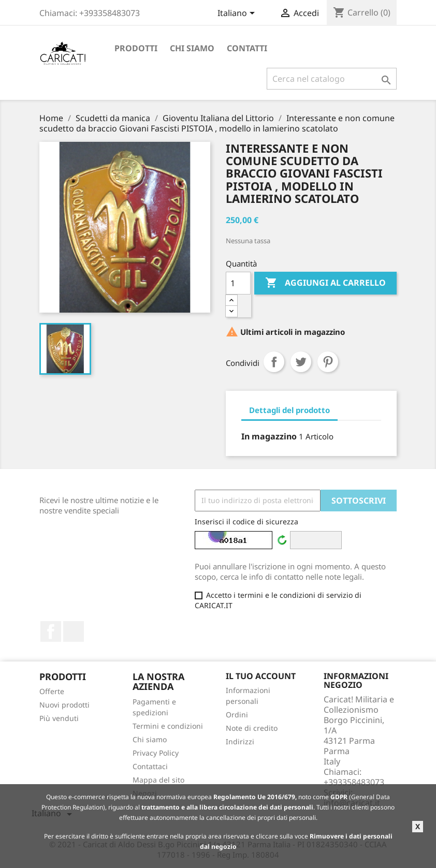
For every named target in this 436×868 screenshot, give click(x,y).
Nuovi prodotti (64, 705)
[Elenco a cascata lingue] (238, 14)
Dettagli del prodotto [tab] (289, 410)
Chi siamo (192, 48)
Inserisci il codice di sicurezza (246, 521)
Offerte (52, 691)
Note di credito (252, 728)
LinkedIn (74, 631)
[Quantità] (238, 283)
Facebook (51, 631)
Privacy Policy (156, 753)
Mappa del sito (158, 780)
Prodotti (136, 48)
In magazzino (269, 436)
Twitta (301, 362)
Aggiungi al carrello (325, 283)
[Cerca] (332, 79)
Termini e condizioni (168, 726)
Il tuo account (261, 676)
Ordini (237, 715)
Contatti (247, 48)
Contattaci (150, 766)
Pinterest (328, 362)
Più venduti (59, 718)
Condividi (274, 362)
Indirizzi (240, 741)
